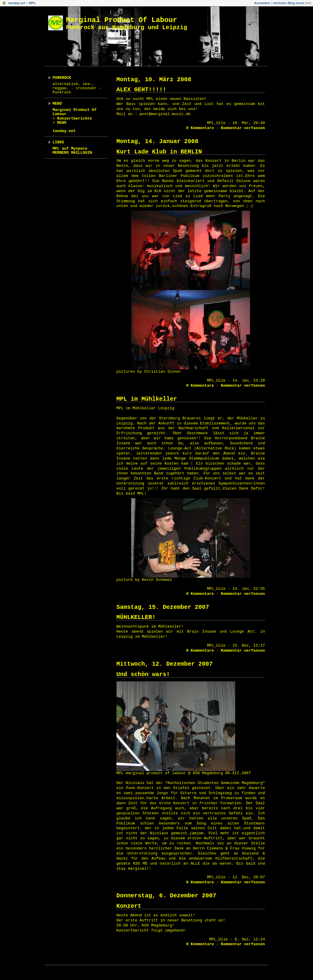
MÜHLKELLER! (136, 617)
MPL (32, 3)
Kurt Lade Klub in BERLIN (159, 152)
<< (308, 3)
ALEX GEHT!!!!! (141, 90)
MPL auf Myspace (70, 149)
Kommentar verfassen (243, 128)
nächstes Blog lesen (288, 3)
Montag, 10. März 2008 (154, 80)
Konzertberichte (75, 119)
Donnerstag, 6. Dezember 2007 (166, 896)
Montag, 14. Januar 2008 (157, 141)
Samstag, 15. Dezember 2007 (163, 607)
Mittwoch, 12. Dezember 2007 (165, 664)
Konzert (129, 906)
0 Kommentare (200, 128)
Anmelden (262, 3)
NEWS (62, 123)
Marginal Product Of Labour (121, 20)
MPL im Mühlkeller (147, 399)
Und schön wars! (143, 674)
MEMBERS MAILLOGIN (72, 153)
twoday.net (17, 3)
